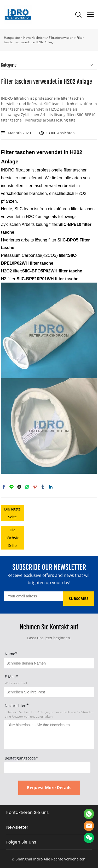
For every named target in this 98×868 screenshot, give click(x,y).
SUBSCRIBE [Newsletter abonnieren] (79, 599)
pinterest (35, 487)
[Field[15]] (49, 663)
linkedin (51, 487)
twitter (19, 487)
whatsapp (27, 487)
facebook (4, 487)
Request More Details (49, 788)
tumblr (43, 487)
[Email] (34, 596)
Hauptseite (12, 38)
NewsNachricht (34, 38)
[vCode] (47, 768)
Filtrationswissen (61, 38)
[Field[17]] (49, 692)
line (11, 487)
